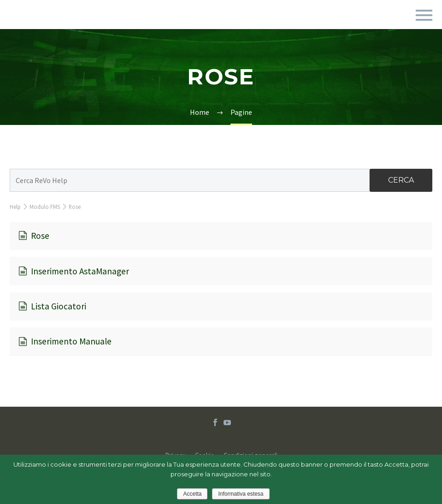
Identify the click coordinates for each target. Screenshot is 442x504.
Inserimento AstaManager (74, 271)
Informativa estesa (241, 494)
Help (15, 207)
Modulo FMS (45, 207)
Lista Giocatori (52, 306)
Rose (34, 236)
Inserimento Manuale (65, 341)
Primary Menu (424, 15)
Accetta (192, 494)
